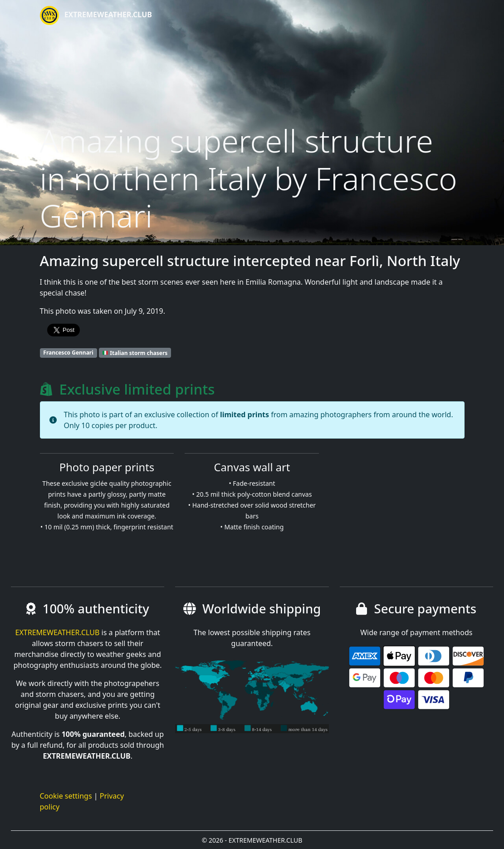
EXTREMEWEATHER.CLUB (96, 15)
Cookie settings (66, 796)
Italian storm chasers (135, 353)
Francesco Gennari (68, 353)
